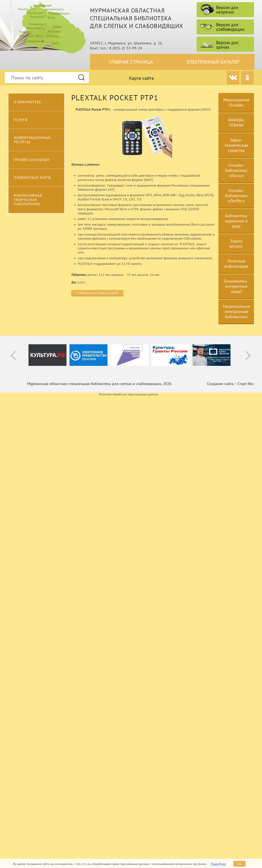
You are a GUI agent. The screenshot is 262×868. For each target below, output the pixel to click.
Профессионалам (32, 160)
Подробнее (218, 864)
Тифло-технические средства (236, 145)
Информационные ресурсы (32, 140)
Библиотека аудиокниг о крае (236, 221)
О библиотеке (28, 102)
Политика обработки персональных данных (128, 394)
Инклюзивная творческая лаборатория (28, 200)
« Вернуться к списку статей (97, 293)
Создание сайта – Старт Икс (230, 384)
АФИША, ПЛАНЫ (236, 123)
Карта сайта (141, 78)
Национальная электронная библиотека (236, 311)
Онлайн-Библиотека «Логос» (236, 170)
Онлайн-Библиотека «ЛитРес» (236, 196)
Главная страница (131, 62)
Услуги (21, 120)
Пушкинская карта (32, 178)
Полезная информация (236, 264)
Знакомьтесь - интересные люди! (236, 286)
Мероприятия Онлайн (236, 102)
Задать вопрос (236, 244)
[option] (49, 355)
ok (239, 864)
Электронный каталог (213, 62)
